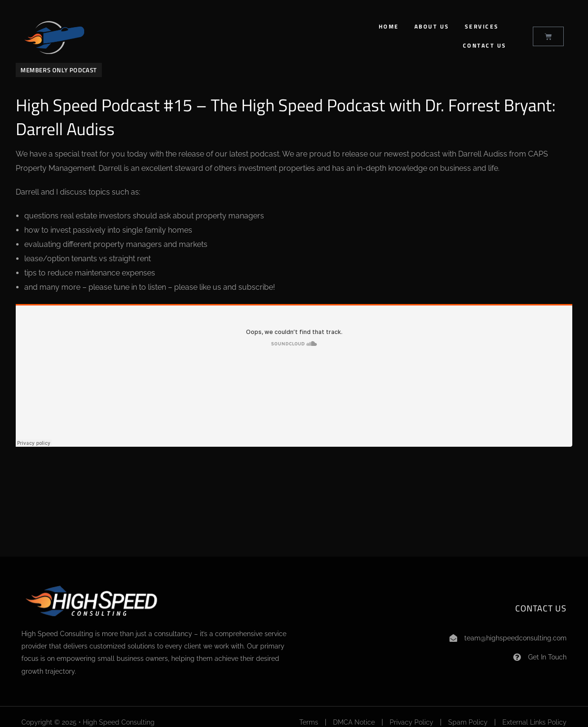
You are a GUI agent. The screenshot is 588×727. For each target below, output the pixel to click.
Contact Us (485, 45)
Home (389, 26)
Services (482, 26)
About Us (432, 26)
